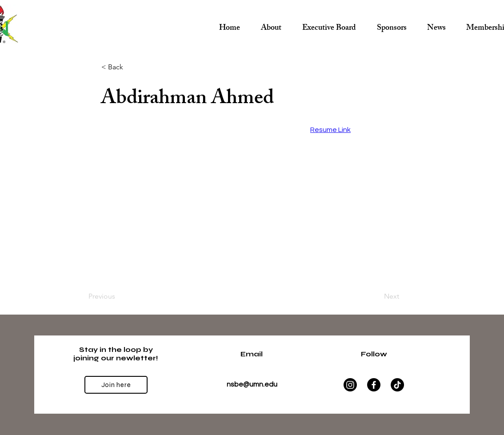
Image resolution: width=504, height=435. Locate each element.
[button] (329, 25)
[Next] (377, 296)
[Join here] (116, 385)
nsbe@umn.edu (252, 384)
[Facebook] (374, 385)
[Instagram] (350, 385)
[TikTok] (397, 385)
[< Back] (131, 67)
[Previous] (118, 296)
